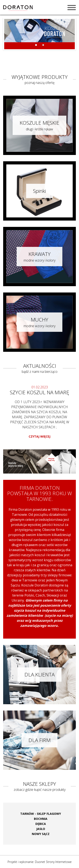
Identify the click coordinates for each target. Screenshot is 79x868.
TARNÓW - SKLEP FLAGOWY (41, 814)
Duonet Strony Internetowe (53, 862)
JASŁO (41, 829)
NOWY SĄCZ (41, 834)
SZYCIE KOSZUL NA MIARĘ (39, 392)
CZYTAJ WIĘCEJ (39, 436)
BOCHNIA (41, 819)
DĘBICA (41, 824)
